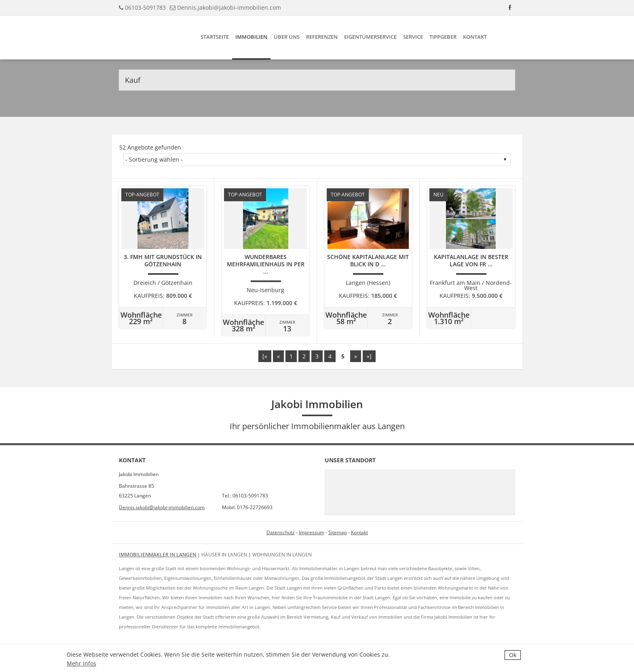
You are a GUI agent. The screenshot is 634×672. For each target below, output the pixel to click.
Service (413, 37)
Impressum (312, 532)
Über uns (287, 37)
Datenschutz (281, 532)
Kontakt (475, 37)
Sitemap (338, 532)
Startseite (215, 37)
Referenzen (322, 37)
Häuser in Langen (224, 555)
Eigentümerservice (370, 37)
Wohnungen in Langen (282, 555)
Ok (513, 655)
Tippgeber (443, 37)
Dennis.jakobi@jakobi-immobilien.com (229, 7)
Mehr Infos (81, 663)
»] (369, 356)
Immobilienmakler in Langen (157, 555)
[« (265, 356)
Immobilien (251, 37)
